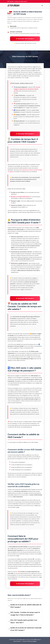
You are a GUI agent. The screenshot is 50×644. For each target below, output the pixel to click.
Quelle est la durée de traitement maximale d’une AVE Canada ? (25, 629)
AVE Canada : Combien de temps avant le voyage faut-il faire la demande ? (24, 614)
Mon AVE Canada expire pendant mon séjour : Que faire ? (23, 621)
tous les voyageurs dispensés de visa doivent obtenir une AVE (27, 89)
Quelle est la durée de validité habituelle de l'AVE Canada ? (25, 606)
